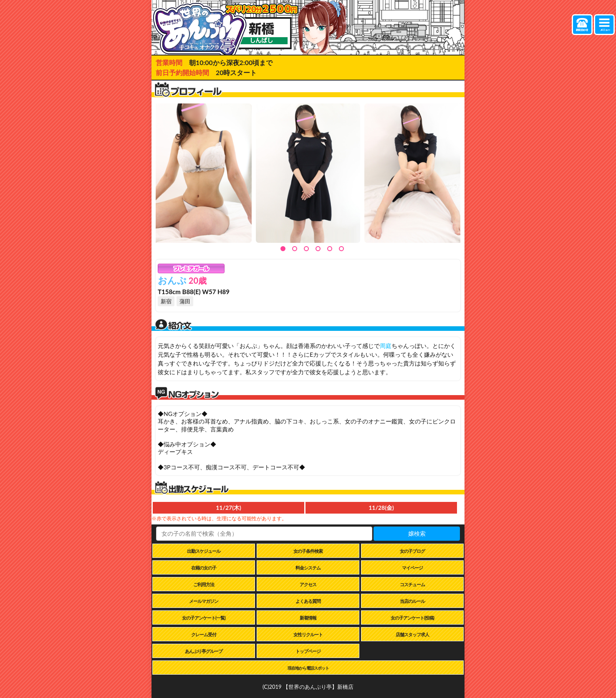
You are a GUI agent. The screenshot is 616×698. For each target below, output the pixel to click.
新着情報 (308, 618)
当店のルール (412, 601)
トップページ (308, 651)
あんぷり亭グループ (204, 651)
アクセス (308, 584)
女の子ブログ (412, 551)
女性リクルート (308, 634)
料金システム (308, 568)
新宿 (166, 301)
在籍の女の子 (204, 568)
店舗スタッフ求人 (412, 634)
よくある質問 (308, 601)
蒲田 (185, 301)
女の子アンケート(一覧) (204, 618)
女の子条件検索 (308, 551)
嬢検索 (417, 533)
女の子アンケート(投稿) (412, 618)
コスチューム (412, 584)
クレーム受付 (204, 634)
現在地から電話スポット (308, 668)
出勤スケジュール (204, 551)
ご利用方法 (204, 584)
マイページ (412, 568)
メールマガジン (204, 601)
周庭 (386, 346)
